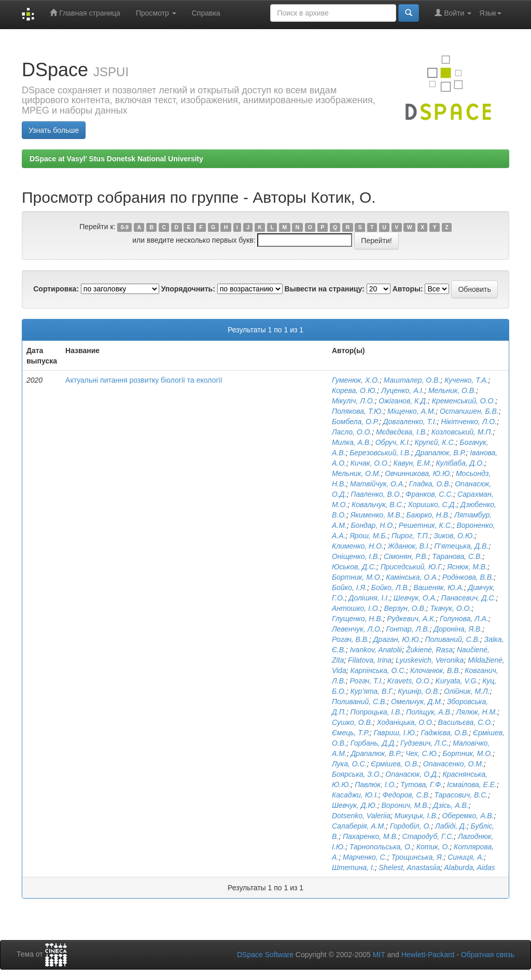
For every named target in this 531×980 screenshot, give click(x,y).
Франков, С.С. (429, 494)
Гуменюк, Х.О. (356, 380)
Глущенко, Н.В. (358, 619)
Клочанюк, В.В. (435, 670)
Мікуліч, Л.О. (353, 401)
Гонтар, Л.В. (408, 629)
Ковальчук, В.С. (378, 505)
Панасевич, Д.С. (468, 598)
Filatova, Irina (370, 660)
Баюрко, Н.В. (428, 515)
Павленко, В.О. (376, 494)
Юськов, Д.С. (354, 567)
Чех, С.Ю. (422, 753)
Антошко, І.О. (356, 608)
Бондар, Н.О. (372, 525)
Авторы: (408, 289)
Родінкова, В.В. (468, 577)
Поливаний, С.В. (452, 639)
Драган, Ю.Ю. (397, 639)
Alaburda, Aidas (469, 867)
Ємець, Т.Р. (351, 733)
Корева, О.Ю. (354, 390)
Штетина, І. (353, 867)
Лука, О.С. (350, 764)
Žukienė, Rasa (429, 650)
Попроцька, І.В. (376, 712)
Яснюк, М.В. (467, 567)
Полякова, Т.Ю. (358, 411)
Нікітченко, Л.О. (469, 422)
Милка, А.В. (352, 442)
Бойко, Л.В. (390, 587)
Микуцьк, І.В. (416, 816)
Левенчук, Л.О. (357, 629)
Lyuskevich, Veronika (430, 660)
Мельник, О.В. (452, 390)
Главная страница (85, 13)
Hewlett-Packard (428, 955)
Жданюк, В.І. (409, 546)
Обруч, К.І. (393, 442)
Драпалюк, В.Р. (441, 453)
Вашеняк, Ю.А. (439, 587)
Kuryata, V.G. (457, 681)
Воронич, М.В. (405, 805)
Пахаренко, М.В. (371, 836)
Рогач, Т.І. (366, 681)
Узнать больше (54, 130)
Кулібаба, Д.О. (460, 463)
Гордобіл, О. (410, 826)
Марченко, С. (365, 857)
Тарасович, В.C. (461, 795)
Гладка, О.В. (430, 484)
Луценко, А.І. (403, 390)
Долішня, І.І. (369, 598)
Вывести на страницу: (325, 289)
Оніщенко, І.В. (356, 556)
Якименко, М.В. (376, 515)
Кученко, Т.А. (466, 380)
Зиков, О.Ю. (454, 536)
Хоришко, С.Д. (432, 505)
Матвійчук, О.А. (378, 484)
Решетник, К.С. (426, 525)
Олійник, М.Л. (467, 691)
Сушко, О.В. (352, 722)
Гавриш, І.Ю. (395, 733)
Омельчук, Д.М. (417, 702)
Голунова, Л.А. (464, 619)
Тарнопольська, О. (381, 847)
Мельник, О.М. (356, 473)
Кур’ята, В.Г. (372, 691)
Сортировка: (56, 289)
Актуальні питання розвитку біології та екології (144, 380)
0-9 (125, 227)
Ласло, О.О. (352, 432)
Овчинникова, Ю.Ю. (418, 473)
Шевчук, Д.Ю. (355, 805)
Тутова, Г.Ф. (422, 785)
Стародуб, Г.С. (428, 836)
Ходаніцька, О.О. (405, 722)
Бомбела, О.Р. (355, 422)
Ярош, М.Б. (368, 536)
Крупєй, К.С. (435, 442)
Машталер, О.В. (412, 380)
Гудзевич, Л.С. (424, 743)
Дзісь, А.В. (451, 805)
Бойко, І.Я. (350, 587)
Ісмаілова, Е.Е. (472, 785)
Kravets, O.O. (409, 681)
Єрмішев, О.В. (395, 764)
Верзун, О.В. (405, 608)
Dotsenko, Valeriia (361, 816)
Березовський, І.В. (380, 453)
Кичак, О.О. (370, 463)
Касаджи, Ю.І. (355, 795)
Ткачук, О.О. (451, 608)
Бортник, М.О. (357, 577)
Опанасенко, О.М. (453, 764)
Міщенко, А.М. (411, 411)
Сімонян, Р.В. (406, 556)
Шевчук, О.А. (415, 598)
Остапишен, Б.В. (469, 411)
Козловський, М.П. (462, 432)
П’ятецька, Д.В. (461, 546)
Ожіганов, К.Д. (403, 401)
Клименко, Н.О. (358, 546)
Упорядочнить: (188, 289)
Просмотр (156, 13)
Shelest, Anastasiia (409, 867)
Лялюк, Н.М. (477, 712)
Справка (206, 13)
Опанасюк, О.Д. (412, 774)
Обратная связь (488, 955)
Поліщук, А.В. (429, 712)
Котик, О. (433, 847)
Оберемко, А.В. (468, 816)
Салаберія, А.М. (359, 826)
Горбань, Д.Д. (373, 743)
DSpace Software (265, 955)
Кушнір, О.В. (419, 691)
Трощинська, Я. (417, 857)
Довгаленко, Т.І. (410, 422)
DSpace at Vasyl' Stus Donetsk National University (116, 159)
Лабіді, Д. (451, 826)
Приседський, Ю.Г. (412, 567)
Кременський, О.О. (464, 401)
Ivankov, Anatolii (376, 650)
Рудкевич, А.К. (411, 619)
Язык (490, 13)
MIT (379, 955)
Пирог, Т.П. (410, 536)
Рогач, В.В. (351, 639)
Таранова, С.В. (457, 556)
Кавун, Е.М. (413, 463)
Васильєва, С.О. (465, 722)
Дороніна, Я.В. (458, 629)
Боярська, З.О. (357, 774)
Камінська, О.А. (412, 577)
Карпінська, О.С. (378, 670)
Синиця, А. (466, 857)
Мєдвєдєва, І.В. (402, 432)
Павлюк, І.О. (375, 785)
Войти (453, 13)
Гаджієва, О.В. (445, 733)
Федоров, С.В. (406, 795)
